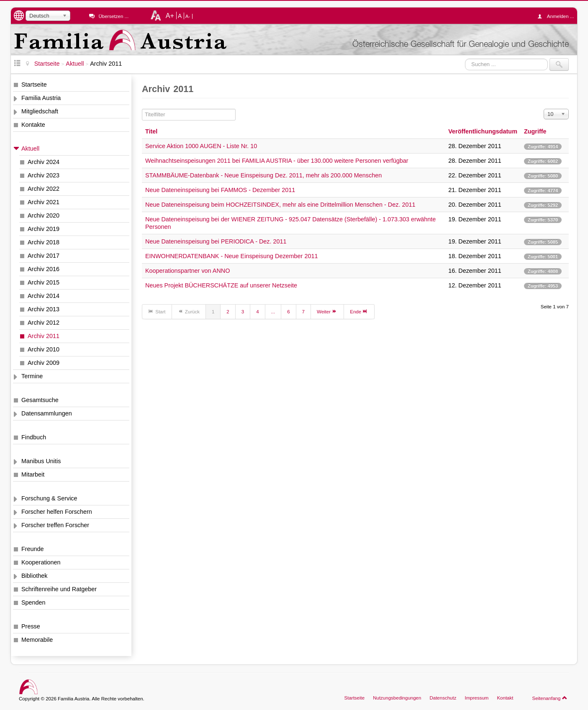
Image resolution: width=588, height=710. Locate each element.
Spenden (33, 602)
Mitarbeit (33, 474)
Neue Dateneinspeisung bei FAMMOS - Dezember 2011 (220, 190)
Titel (151, 131)
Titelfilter (142, 109)
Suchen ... (465, 58)
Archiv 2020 (44, 215)
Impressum (476, 698)
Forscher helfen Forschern (57, 512)
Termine (32, 376)
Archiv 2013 (44, 309)
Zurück (189, 311)
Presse (31, 626)
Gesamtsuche (40, 400)
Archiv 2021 (44, 202)
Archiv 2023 (44, 175)
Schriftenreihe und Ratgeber (59, 589)
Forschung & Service (49, 498)
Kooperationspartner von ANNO (187, 271)
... (273, 312)
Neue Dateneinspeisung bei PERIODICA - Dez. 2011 (216, 241)
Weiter (327, 311)
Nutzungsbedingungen (397, 698)
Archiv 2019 (44, 229)
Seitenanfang (550, 698)
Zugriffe (535, 131)
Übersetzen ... (113, 16)
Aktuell (30, 149)
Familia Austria (41, 98)
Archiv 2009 (44, 363)
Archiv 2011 (44, 336)
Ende (359, 311)
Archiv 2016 (44, 269)
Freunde (33, 549)
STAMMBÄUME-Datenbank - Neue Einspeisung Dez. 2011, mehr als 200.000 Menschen (263, 175)
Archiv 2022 (44, 189)
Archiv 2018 (44, 242)
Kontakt (505, 698)
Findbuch (34, 437)
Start (157, 311)
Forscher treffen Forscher (55, 525)
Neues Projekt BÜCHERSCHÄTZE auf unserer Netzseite (221, 285)
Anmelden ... (558, 16)
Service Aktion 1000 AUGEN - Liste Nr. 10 (201, 146)
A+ (170, 15)
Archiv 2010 (44, 349)
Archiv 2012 (44, 323)
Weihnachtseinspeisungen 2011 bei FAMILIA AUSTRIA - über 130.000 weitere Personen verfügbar (277, 161)
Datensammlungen (47, 413)
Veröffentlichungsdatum (483, 131)
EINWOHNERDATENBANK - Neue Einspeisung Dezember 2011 (231, 256)
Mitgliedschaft (40, 111)
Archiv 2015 (44, 282)
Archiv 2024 (44, 162)
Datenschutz (443, 698)
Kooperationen (41, 562)
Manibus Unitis (41, 461)
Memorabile (37, 640)
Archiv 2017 (44, 256)
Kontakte (33, 125)
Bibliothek (34, 576)
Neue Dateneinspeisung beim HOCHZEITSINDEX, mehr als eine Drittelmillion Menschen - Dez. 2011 (280, 205)
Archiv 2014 (44, 296)
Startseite (34, 85)
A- (188, 16)
